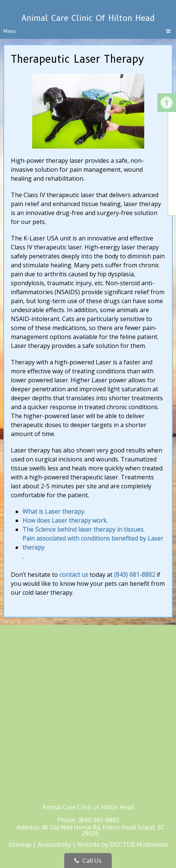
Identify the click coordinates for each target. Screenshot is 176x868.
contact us (74, 575)
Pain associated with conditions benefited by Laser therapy (93, 543)
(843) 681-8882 (135, 575)
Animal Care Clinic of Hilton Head (88, 18)
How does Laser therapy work (64, 520)
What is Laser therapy (53, 511)
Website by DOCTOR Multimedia (123, 844)
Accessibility (54, 844)
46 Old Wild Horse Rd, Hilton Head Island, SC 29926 (103, 830)
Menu (10, 31)
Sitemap (20, 844)
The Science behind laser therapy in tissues (83, 529)
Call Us (88, 861)
